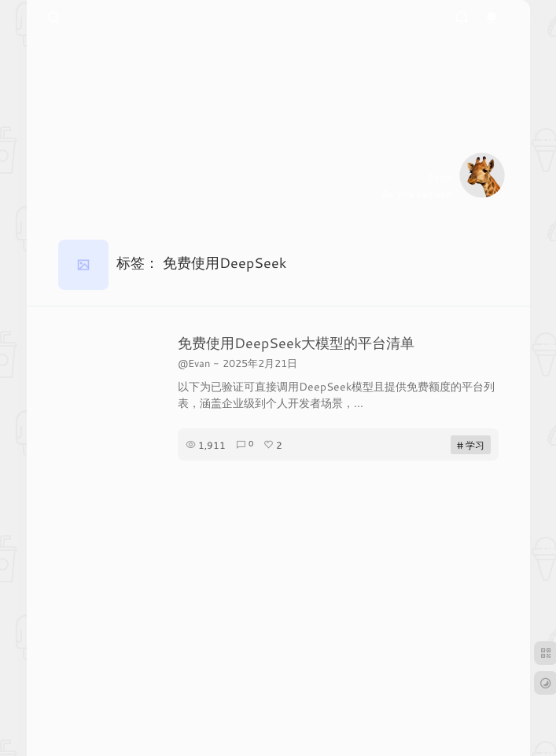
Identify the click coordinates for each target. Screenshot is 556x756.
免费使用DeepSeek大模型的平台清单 (296, 343)
